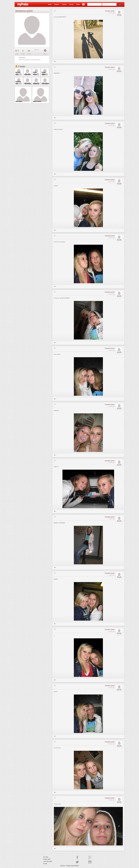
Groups (71, 4)
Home (50, 4)
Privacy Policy (47, 859)
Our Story (46, 857)
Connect (64, 4)
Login (119, 4)
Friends (20, 66)
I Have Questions (48, 861)
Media (78, 4)
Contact (45, 864)
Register (57, 4)
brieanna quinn (110, 11)
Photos (23, 54)
